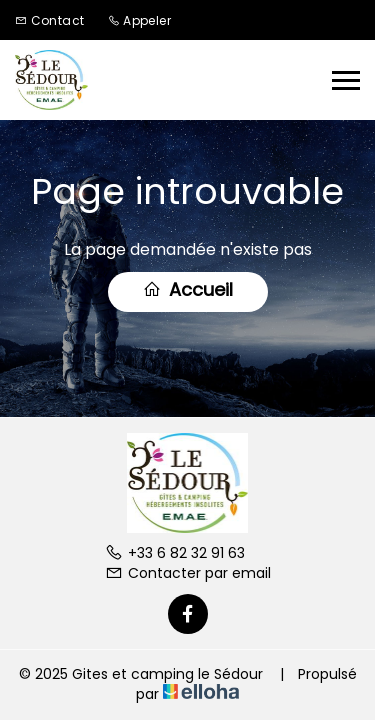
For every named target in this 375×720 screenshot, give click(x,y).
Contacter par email (188, 573)
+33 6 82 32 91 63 (175, 553)
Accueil (188, 289)
